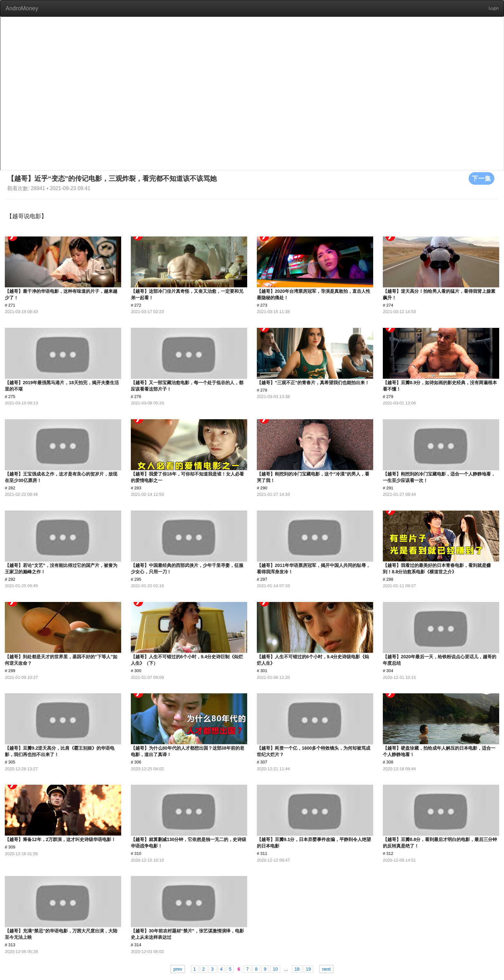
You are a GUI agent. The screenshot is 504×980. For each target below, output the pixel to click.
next (326, 969)
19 (309, 969)
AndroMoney (22, 8)
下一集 (482, 178)
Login (494, 8)
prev (178, 969)
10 (275, 969)
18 (297, 969)
